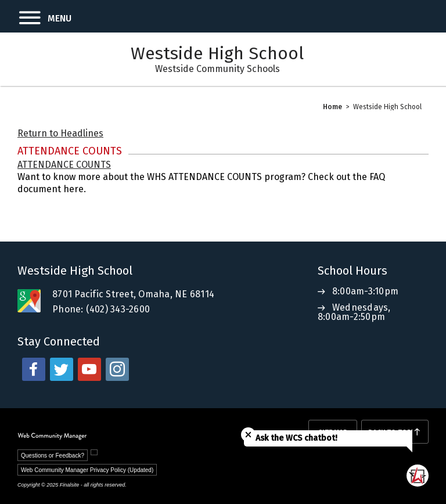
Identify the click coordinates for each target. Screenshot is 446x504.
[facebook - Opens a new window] (34, 369)
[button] (36, 16)
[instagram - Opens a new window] (117, 369)
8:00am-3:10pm (365, 291)
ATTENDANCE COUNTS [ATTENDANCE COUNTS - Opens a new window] (64, 165)
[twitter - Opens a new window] (62, 369)
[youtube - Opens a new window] (89, 369)
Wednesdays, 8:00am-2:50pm (354, 312)
